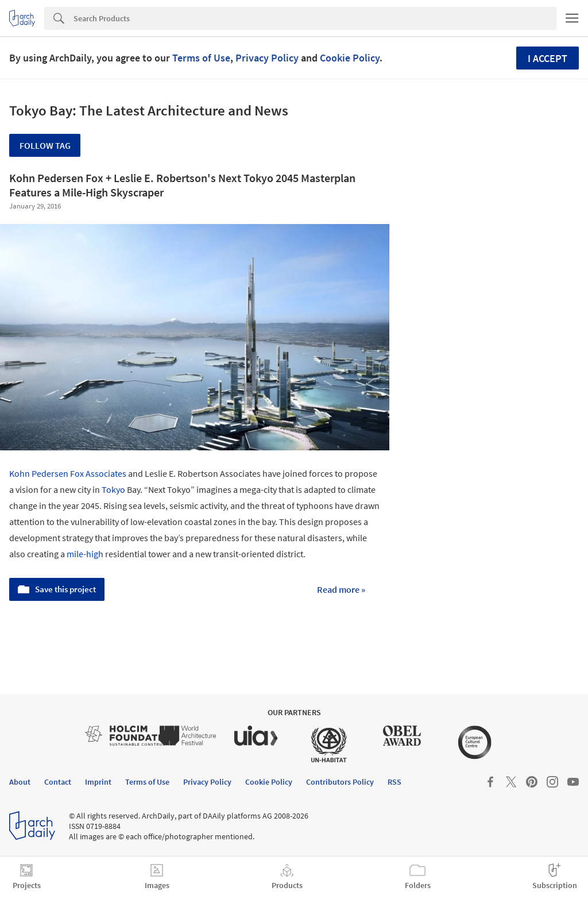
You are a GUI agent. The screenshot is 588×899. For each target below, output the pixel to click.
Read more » (341, 589)
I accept (548, 58)
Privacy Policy (267, 58)
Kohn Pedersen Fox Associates (68, 473)
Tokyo (113, 489)
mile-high (85, 554)
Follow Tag (45, 145)
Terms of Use (201, 58)
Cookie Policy (350, 58)
